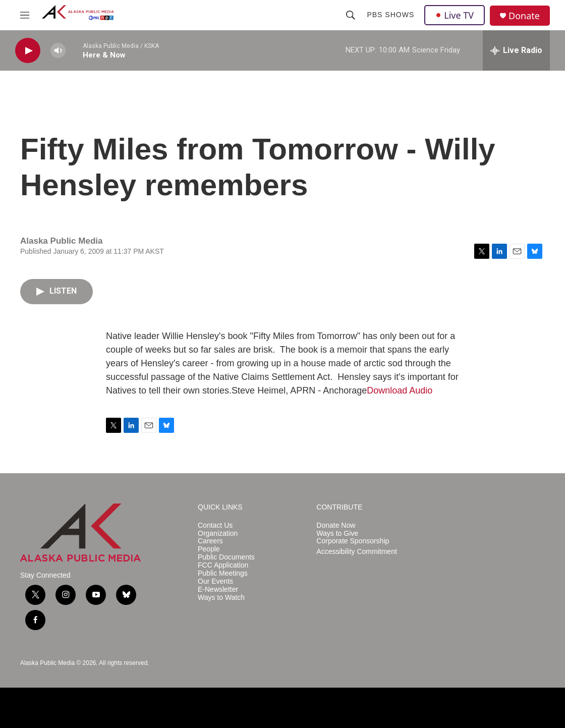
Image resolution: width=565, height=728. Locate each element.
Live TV (455, 15)
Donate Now (336, 525)
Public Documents (226, 557)
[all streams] (516, 50)
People (209, 549)
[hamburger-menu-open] (25, 15)
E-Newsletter (218, 590)
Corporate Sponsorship (353, 541)
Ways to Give (337, 534)
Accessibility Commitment (356, 552)
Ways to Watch (221, 598)
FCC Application (223, 565)
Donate (524, 16)
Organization (218, 534)
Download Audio (400, 390)
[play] (28, 51)
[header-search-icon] (351, 15)
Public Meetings (223, 573)
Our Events (215, 581)
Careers (210, 541)
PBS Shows (390, 15)
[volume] (58, 51)
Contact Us (215, 525)
